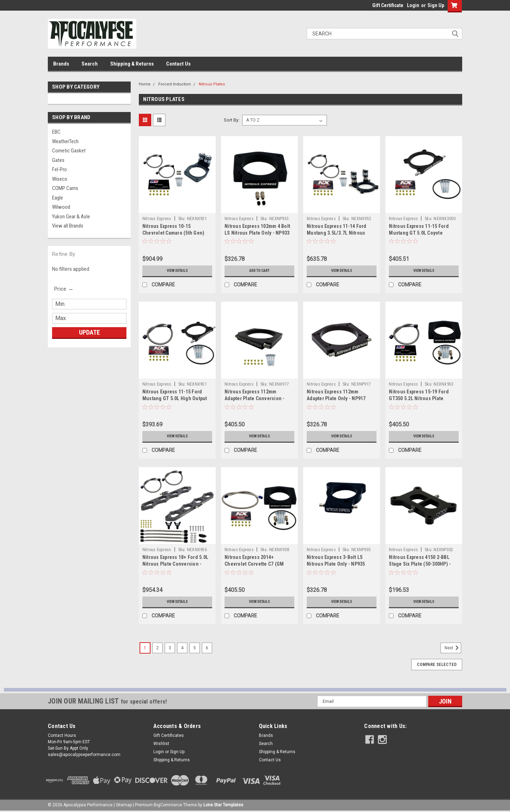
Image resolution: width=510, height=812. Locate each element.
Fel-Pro (59, 169)
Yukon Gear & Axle (71, 217)
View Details (177, 271)
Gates (58, 160)
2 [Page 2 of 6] (157, 648)
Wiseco (60, 179)
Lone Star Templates (223, 805)
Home (145, 84)
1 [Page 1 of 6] (145, 648)
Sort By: (232, 120)
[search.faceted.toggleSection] (64, 289)
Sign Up (436, 5)
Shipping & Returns (132, 64)
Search (90, 64)
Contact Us (178, 64)
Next (453, 648)
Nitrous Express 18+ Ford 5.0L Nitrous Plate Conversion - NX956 (175, 564)
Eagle (58, 198)
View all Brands (68, 226)
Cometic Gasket (69, 151)
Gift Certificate (388, 5)
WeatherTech (65, 141)
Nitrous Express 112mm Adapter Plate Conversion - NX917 (255, 398)
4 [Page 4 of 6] (182, 648)
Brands (61, 64)
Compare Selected (437, 665)
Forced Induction (175, 84)
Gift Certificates (169, 735)
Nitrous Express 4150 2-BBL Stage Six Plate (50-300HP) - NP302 (420, 564)
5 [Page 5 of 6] (195, 648)
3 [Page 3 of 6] (170, 648)
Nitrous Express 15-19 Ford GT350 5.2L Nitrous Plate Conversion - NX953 (419, 398)
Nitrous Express (157, 219)
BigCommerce (168, 805)
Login (413, 5)
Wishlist (161, 744)
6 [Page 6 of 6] (207, 648)
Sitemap (124, 805)
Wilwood (61, 207)
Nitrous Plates (212, 84)
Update (89, 332)
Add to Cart (259, 271)
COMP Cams (65, 188)
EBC (56, 132)
